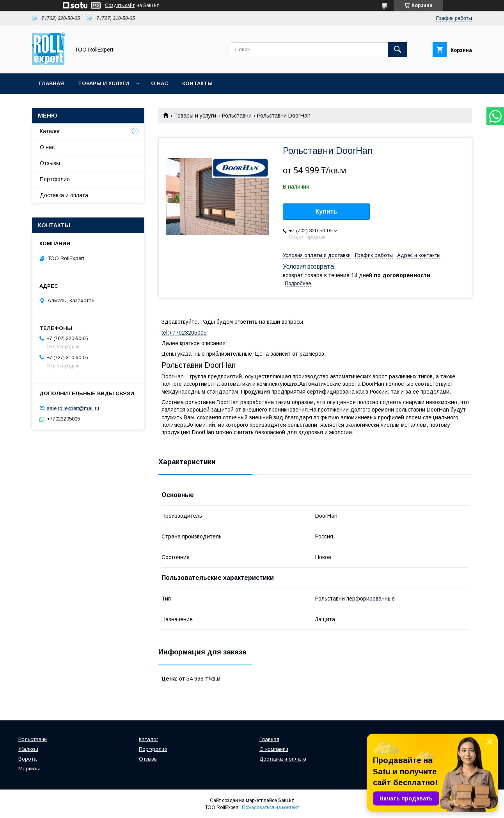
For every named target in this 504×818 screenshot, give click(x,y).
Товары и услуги (104, 83)
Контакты (197, 83)
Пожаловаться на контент (270, 807)
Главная (51, 83)
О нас (160, 83)
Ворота (28, 759)
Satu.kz (286, 800)
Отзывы (50, 163)
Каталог (50, 131)
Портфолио (55, 179)
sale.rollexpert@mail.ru (73, 408)
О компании (274, 749)
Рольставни (237, 116)
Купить (327, 211)
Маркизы (29, 769)
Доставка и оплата (64, 195)
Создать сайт (120, 5)
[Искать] (398, 50)
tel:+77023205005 (184, 333)
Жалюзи (28, 749)
